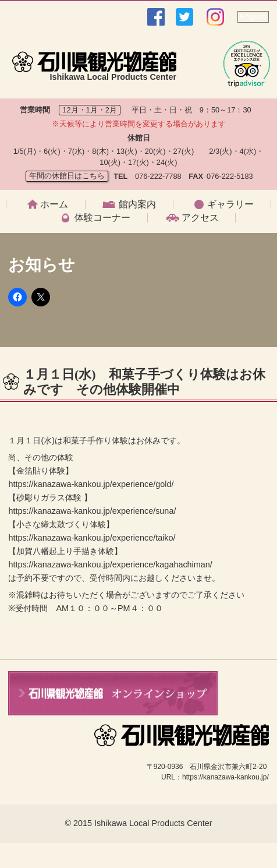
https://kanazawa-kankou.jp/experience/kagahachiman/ (110, 564)
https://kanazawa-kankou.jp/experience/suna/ (92, 511)
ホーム (54, 204)
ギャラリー (230, 204)
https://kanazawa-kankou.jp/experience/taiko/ (92, 538)
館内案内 (137, 204)
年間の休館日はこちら (67, 176)
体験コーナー (102, 218)
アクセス (200, 218)
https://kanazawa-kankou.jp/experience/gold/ (91, 484)
